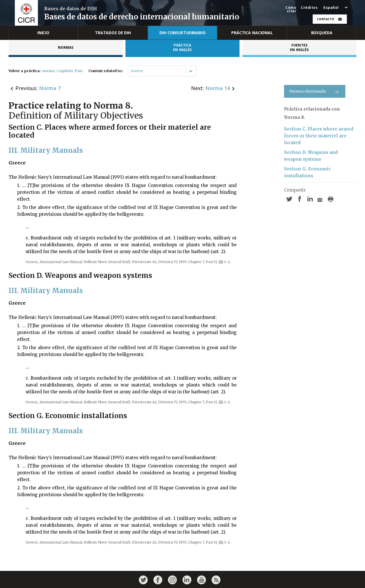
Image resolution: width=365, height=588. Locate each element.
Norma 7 (50, 88)
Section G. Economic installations (307, 172)
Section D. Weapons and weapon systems (311, 156)
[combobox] (131, 71)
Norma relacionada (315, 91)
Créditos (309, 8)
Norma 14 (218, 88)
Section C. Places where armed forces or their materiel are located (319, 136)
